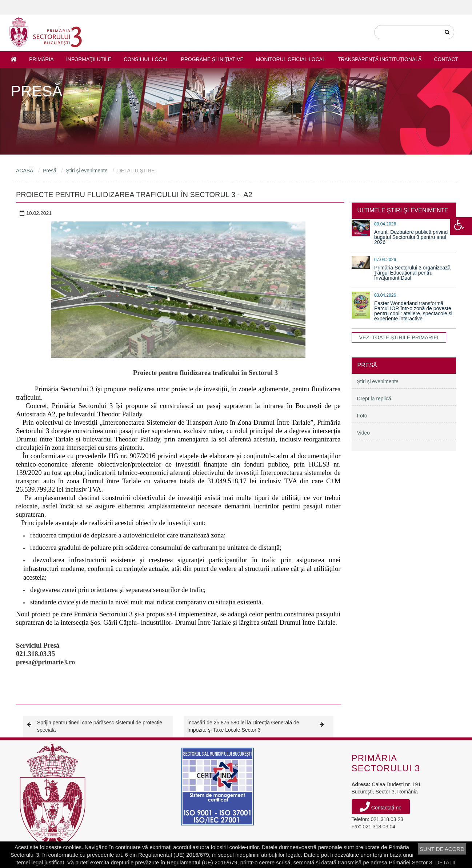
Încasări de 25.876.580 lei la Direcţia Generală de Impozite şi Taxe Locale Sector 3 (258, 726)
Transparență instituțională (380, 59)
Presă (50, 171)
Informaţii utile (89, 59)
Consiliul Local (146, 59)
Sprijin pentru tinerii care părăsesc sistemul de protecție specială (95, 726)
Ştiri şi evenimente (87, 171)
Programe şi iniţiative (212, 59)
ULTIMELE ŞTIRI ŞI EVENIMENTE (403, 210)
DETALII (445, 862)
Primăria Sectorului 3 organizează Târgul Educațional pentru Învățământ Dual (412, 273)
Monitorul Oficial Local (291, 59)
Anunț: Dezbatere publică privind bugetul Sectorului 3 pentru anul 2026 (411, 237)
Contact (446, 59)
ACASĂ (25, 171)
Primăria (41, 59)
